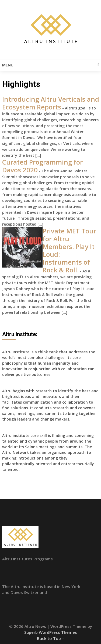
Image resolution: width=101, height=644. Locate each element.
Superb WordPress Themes (51, 632)
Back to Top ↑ (50, 638)
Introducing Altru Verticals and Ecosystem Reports (51, 103)
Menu (8, 65)
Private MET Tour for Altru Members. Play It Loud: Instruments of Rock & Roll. (69, 250)
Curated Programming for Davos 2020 (42, 166)
